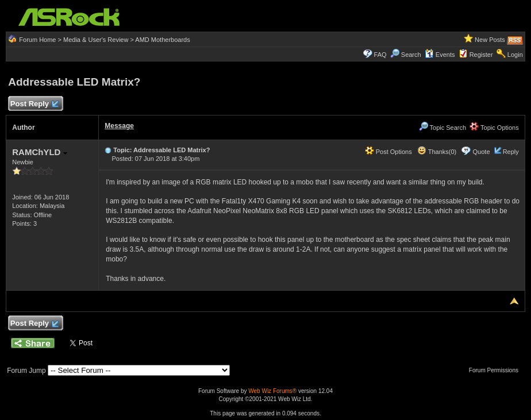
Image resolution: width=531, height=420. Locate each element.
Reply (511, 152)
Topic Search (442, 128)
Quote (482, 152)
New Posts (490, 40)
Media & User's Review (96, 40)
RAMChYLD (39, 152)
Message (119, 126)
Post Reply (34, 104)
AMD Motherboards (162, 40)
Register (481, 55)
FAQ (380, 55)
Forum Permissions (497, 370)
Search (411, 55)
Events (440, 55)
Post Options (388, 152)
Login (515, 55)
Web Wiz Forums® (272, 391)
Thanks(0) (437, 152)
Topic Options (494, 128)
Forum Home (37, 40)
